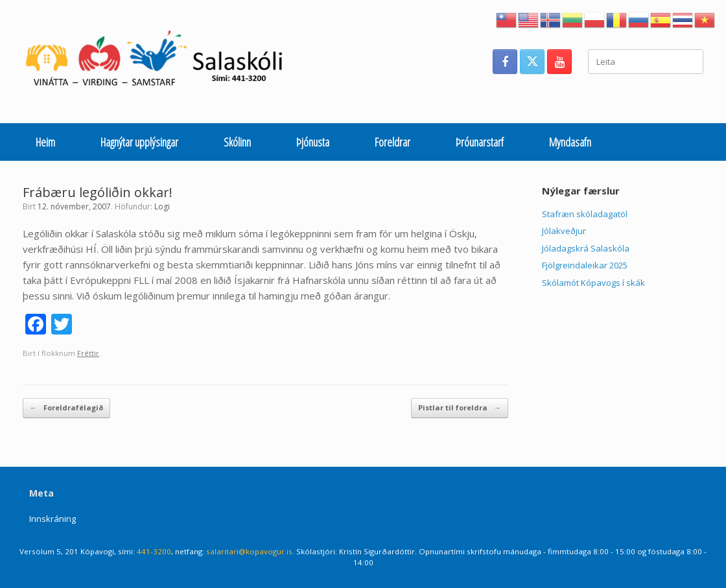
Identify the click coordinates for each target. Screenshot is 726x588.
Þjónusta (313, 142)
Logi (162, 206)
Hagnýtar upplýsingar (139, 142)
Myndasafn (570, 142)
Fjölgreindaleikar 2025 (585, 265)
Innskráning (53, 519)
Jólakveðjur (564, 231)
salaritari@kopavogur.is (249, 551)
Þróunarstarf (480, 142)
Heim (45, 142)
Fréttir (88, 353)
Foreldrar (392, 142)
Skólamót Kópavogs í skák (593, 283)
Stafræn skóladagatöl (585, 214)
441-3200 (154, 551)
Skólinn (237, 142)
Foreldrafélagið (66, 408)
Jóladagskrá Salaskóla (586, 248)
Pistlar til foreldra (460, 408)
